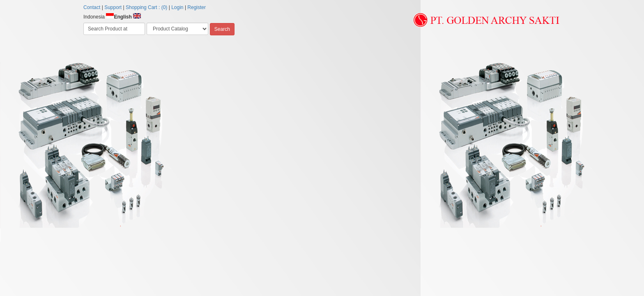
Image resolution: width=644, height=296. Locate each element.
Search (222, 29)
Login (177, 7)
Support (113, 7)
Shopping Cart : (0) (146, 7)
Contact (92, 7)
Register (197, 7)
